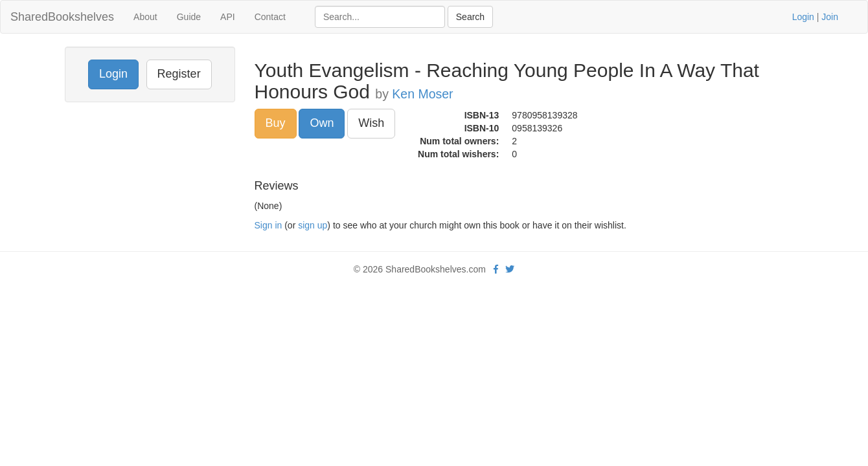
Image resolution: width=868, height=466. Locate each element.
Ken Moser (422, 94)
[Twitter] (510, 269)
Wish (371, 123)
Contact (270, 17)
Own (322, 123)
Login (803, 17)
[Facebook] (496, 269)
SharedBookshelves (62, 17)
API (228, 17)
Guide (189, 17)
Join (830, 17)
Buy (276, 123)
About (145, 17)
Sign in (268, 225)
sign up (313, 225)
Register (179, 74)
